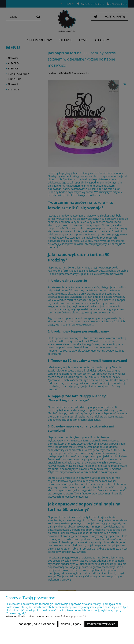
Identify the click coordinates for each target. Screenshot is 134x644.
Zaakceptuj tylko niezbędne (37, 624)
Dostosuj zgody (71, 624)
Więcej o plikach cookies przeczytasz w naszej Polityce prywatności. (46, 616)
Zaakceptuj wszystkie (101, 624)
